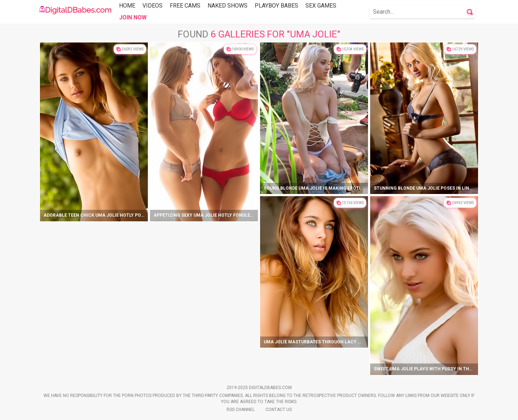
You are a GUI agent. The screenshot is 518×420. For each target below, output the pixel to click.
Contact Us (279, 410)
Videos (153, 6)
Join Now (133, 17)
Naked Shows (228, 6)
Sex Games (321, 6)
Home (127, 6)
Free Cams (185, 6)
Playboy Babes (276, 6)
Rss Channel (241, 410)
